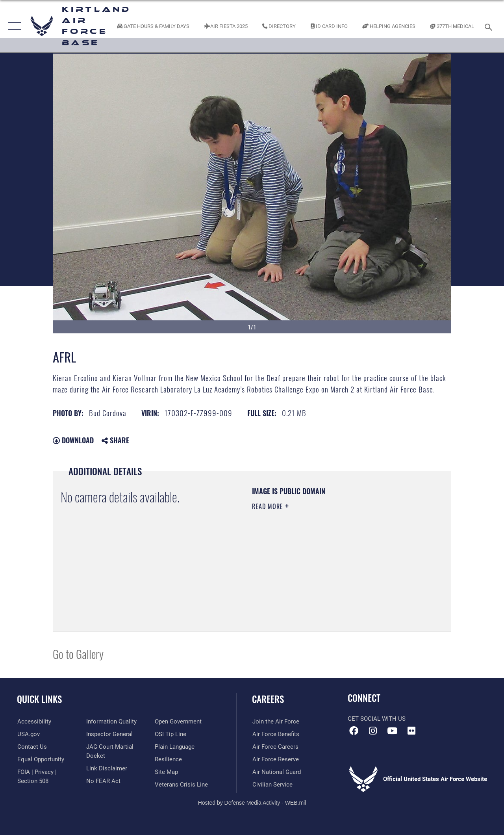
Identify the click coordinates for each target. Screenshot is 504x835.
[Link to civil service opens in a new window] (272, 785)
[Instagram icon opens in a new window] (373, 731)
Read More (269, 506)
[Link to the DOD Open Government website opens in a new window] (178, 722)
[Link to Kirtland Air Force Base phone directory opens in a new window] (279, 26)
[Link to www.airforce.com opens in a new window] (275, 722)
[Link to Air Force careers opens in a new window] (275, 747)
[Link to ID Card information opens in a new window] (329, 26)
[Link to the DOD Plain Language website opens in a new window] (175, 747)
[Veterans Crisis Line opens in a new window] (181, 785)
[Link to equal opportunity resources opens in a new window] (40, 759)
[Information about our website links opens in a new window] (106, 768)
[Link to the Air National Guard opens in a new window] (276, 772)
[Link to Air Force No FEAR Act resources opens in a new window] (103, 781)
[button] (13, 26)
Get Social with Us (377, 719)
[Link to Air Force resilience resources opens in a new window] (168, 759)
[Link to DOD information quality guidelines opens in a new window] (111, 722)
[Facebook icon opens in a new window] (354, 731)
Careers (268, 699)
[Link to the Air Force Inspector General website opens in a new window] (109, 734)
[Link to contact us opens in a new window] (32, 747)
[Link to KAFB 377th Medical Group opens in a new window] (452, 26)
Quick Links (39, 699)
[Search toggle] (490, 26)
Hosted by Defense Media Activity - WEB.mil (252, 802)
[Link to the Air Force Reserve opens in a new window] (275, 759)
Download (73, 440)
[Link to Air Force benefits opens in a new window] (275, 734)
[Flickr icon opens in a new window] (411, 731)
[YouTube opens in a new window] (392, 731)
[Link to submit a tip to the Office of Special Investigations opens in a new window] (170, 734)
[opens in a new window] (34, 722)
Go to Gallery (78, 654)
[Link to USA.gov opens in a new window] (28, 734)
